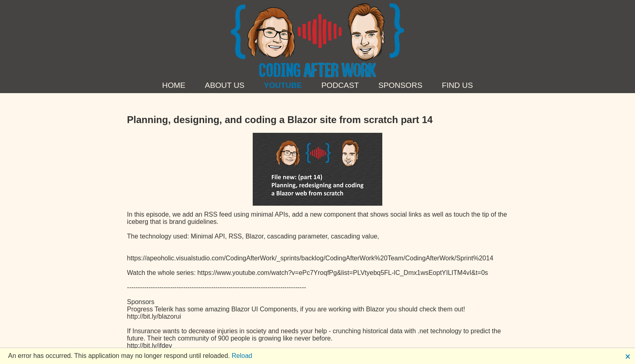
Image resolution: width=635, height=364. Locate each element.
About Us (225, 85)
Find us (457, 85)
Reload (242, 356)
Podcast (340, 85)
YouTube (283, 85)
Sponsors (400, 85)
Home (174, 85)
